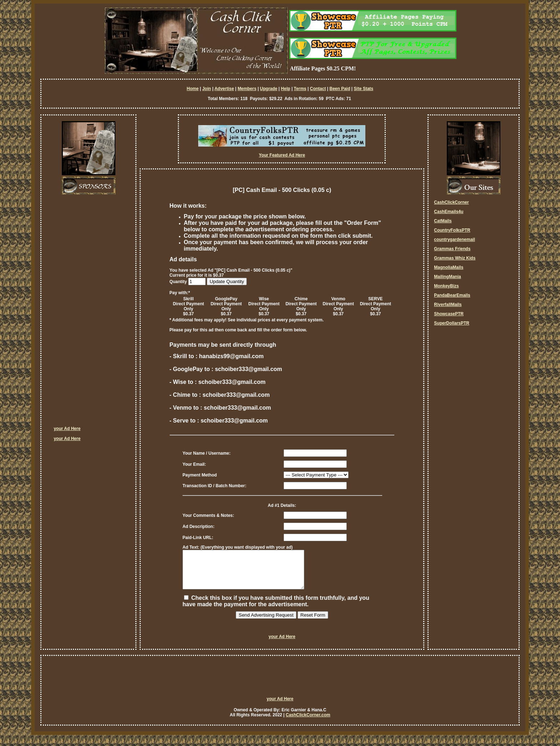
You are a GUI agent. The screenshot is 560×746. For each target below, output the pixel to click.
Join (207, 89)
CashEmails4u (449, 212)
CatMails (443, 221)
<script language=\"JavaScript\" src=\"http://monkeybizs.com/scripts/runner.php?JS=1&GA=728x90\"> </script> (280, 687)
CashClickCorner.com (308, 722)
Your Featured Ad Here (282, 155)
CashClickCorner (451, 202)
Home (193, 89)
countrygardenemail (454, 239)
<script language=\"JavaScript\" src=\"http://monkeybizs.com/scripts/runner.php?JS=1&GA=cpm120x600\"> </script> (82, 313)
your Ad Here (67, 429)
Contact (318, 89)
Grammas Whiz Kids (455, 258)
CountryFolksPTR (452, 230)
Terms (300, 89)
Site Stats (364, 89)
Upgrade (269, 89)
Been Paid (340, 89)
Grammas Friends (452, 249)
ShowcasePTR (449, 314)
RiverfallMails (448, 305)
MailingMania (447, 277)
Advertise (224, 89)
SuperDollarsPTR (452, 323)
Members (247, 89)
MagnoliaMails (449, 267)
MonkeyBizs (446, 286)
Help (286, 89)
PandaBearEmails (452, 295)
